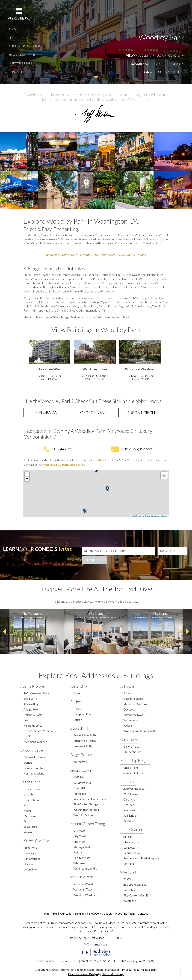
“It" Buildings (149, 927)
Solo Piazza (30, 827)
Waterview (130, 720)
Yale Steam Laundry (85, 869)
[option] (50, 361)
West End (128, 872)
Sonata (78, 852)
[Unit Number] (173, 551)
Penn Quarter (131, 829)
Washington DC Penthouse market (63, 465)
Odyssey (129, 710)
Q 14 (26, 821)
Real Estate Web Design (83, 974)
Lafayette (129, 848)
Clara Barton (131, 842)
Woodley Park (82, 877)
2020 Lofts (30, 848)
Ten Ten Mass (82, 858)
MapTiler (141, 516)
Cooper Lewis (32, 789)
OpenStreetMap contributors (158, 516)
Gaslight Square (133, 699)
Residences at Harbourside (90, 799)
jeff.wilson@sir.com (137, 449)
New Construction (24, 55)
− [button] (27, 479)
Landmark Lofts (83, 746)
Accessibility (149, 970)
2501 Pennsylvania (135, 885)
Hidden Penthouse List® (121, 923)
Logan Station (32, 800)
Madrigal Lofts (82, 847)
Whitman (79, 863)
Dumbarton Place (34, 768)
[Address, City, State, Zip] (118, 551)
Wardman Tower (84, 889)
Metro (28, 811)
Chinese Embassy (34, 757)
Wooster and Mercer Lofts (140, 731)
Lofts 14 (29, 794)
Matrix (28, 805)
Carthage (129, 799)
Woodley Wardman (85, 895)
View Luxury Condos (132, 255)
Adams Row (31, 710)
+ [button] (27, 474)
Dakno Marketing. (113, 974)
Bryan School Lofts (85, 735)
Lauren (78, 720)
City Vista (79, 842)
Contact (16, 72)
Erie (26, 720)
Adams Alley (31, 704)
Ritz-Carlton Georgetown (89, 804)
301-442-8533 (64, 449)
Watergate (80, 762)
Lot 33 (27, 736)
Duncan (28, 763)
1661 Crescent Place (36, 693)
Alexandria (79, 686)
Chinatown (129, 739)
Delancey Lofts (33, 715)
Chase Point (131, 768)
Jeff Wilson (103, 460)
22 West (129, 879)
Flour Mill (79, 788)
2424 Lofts (30, 699)
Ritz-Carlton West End (137, 895)
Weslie (128, 726)
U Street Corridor (35, 841)
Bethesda (78, 702)
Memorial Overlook (135, 704)
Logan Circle (30, 782)
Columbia (129, 890)
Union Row (30, 869)
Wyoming (129, 821)
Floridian (29, 864)
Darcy (77, 709)
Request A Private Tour (61, 255)
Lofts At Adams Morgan (38, 731)
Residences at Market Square (141, 858)
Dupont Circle (141, 412)
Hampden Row (82, 714)
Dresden (129, 805)
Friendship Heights (135, 760)
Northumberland (34, 773)
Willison (28, 832)
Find (12, 29)
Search (29, 923)
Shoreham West (83, 884)
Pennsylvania (131, 853)
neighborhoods (111, 927)
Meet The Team (20, 63)
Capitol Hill (79, 728)
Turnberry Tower (134, 715)
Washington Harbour (86, 810)
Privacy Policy (131, 970)
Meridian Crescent (35, 742)
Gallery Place (131, 747)
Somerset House (134, 773)
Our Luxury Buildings (25, 46)
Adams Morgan (33, 686)
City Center (81, 836)
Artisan (128, 837)
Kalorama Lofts (33, 726)
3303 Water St (82, 783)
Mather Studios (133, 752)
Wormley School (83, 815)
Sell (12, 38)
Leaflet (132, 516)
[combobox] (118, 550)
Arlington (128, 686)
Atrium (128, 693)
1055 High (80, 777)
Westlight (130, 901)
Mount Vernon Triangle (89, 824)
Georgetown (94, 412)
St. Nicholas (131, 816)
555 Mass (79, 831)
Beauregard (31, 853)
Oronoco (79, 693)
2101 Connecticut (134, 794)
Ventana (129, 864)
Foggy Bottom (82, 755)
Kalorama (46, 412)
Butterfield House (85, 741)
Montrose (80, 794)
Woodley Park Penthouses (97, 255)
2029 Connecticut (134, 789)
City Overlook (32, 859)
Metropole (30, 816)
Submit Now (94, 560)
